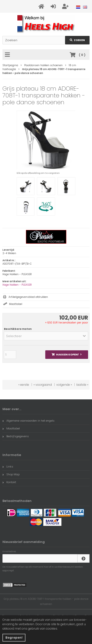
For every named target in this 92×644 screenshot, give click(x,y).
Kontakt (9, 482)
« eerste (24, 385)
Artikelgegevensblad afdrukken (28, 297)
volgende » (64, 385)
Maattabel (16, 304)
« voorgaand (43, 385)
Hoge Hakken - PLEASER (17, 285)
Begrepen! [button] (14, 638)
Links (8, 467)
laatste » (82, 385)
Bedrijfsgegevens (16, 436)
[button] (46, 336)
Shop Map (11, 474)
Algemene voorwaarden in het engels (29, 421)
